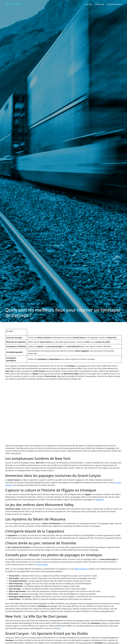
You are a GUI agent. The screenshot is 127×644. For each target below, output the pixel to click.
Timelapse (99, 4)
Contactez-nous (114, 4)
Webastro (100, 500)
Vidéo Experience (81, 569)
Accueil (89, 4)
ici (60, 628)
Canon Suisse (42, 564)
